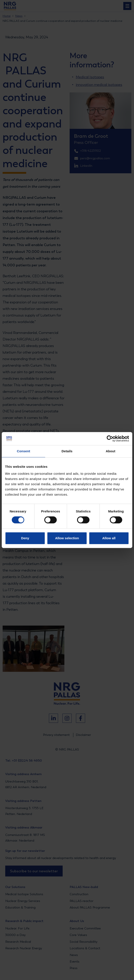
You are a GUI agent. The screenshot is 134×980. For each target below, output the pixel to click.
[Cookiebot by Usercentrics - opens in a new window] (110, 439)
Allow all (109, 538)
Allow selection (67, 538)
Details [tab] (67, 451)
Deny (25, 538)
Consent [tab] (23, 451)
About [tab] (110, 451)
